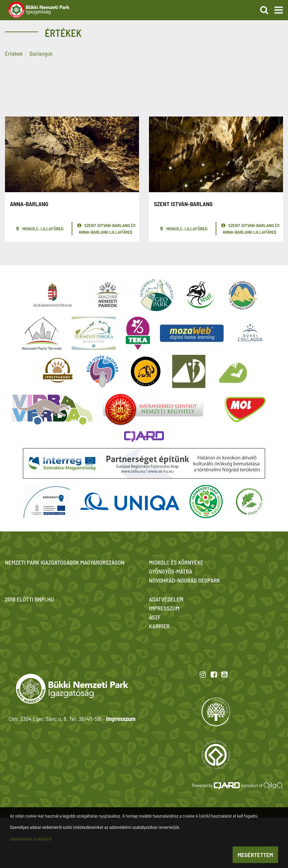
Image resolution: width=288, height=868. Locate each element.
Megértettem (255, 855)
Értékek (14, 53)
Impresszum (121, 719)
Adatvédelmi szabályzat (31, 839)
